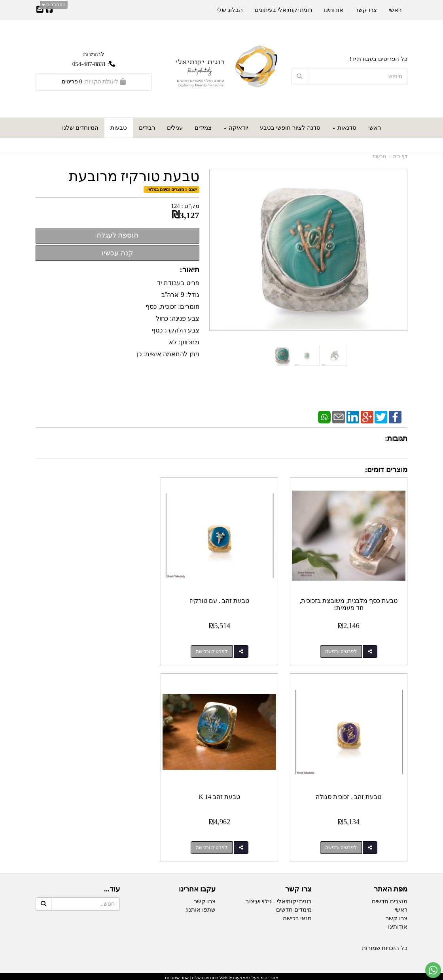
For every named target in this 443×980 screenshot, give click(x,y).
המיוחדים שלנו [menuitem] (80, 128)
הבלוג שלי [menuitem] (230, 10)
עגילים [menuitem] (175, 128)
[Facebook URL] (49, 10)
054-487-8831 (89, 64)
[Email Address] (40, 10)
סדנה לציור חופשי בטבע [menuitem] (290, 128)
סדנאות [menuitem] (345, 128)
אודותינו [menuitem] (334, 10)
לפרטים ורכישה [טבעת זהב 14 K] (341, 844)
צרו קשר (205, 898)
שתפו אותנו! (200, 907)
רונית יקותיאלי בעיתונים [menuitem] (284, 10)
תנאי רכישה (297, 915)
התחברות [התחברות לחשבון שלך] (54, 5)
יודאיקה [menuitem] (236, 128)
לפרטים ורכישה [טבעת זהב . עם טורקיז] (214, 650)
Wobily (225, 974)
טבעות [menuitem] (119, 128)
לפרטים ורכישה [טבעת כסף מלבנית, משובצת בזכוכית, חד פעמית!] (341, 650)
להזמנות (94, 54)
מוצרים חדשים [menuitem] (390, 898)
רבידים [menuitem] (147, 128)
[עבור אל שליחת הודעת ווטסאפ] (433, 970)
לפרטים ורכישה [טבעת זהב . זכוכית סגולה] (86, 650)
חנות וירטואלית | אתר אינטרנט (191, 974)
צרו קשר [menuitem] (366, 10)
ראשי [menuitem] (375, 128)
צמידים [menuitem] (203, 128)
